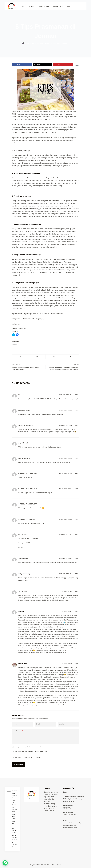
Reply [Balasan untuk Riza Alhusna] (77, 395)
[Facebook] (21, 357)
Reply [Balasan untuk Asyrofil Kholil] (77, 443)
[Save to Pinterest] (63, 65)
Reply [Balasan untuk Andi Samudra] (77, 559)
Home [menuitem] (23, 6)
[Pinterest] (54, 357)
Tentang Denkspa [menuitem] (44, 6)
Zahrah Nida (22, 591)
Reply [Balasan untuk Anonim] (77, 611)
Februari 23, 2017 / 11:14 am (66, 458)
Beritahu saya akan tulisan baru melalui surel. (28, 757)
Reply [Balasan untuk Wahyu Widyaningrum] (77, 425)
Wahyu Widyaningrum (26, 425)
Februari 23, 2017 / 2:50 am (66, 425)
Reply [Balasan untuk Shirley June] (77, 664)
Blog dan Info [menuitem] (58, 6)
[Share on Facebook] (22, 65)
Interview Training (49, 804)
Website (61, 724)
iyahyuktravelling (24, 574)
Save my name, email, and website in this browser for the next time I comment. (34, 747)
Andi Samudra (23, 559)
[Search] (83, 6)
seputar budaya (55, 43)
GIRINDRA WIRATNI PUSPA (28, 473)
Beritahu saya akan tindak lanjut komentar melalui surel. (31, 751)
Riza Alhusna (23, 395)
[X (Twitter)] (37, 357)
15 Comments (66, 43)
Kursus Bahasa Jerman (51, 792)
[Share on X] (42, 65)
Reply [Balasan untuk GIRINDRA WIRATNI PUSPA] (77, 473)
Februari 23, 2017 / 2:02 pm (66, 534)
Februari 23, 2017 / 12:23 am (66, 410)
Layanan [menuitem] (31, 6)
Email (38, 724)
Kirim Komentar (19, 764)
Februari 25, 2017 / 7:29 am (66, 574)
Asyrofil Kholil (23, 443)
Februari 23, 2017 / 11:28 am (66, 519)
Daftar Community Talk (51, 806)
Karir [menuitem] (69, 6)
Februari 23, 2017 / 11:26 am (66, 473)
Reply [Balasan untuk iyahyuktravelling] (77, 574)
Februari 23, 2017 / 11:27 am (66, 489)
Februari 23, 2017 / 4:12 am (66, 443)
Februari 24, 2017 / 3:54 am (66, 559)
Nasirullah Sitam (24, 410)
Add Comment (18, 731)
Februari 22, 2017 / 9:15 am (66, 395)
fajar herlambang (24, 458)
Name (15, 724)
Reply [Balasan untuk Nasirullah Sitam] (77, 410)
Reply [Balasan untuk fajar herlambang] (77, 458)
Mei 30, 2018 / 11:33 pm (67, 664)
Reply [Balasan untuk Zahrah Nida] (77, 591)
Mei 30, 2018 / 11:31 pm (67, 611)
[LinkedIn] (71, 357)
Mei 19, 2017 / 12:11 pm (67, 591)
